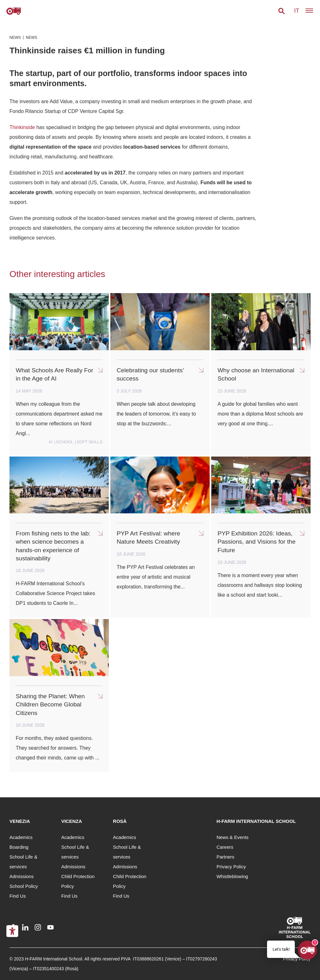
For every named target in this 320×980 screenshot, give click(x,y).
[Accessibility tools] (12, 931)
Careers (225, 847)
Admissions (22, 876)
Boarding (19, 847)
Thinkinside (22, 127)
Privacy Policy (231, 867)
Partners (226, 857)
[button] (282, 11)
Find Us (18, 896)
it (297, 11)
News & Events (233, 837)
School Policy (24, 886)
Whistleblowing (232, 876)
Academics (21, 837)
